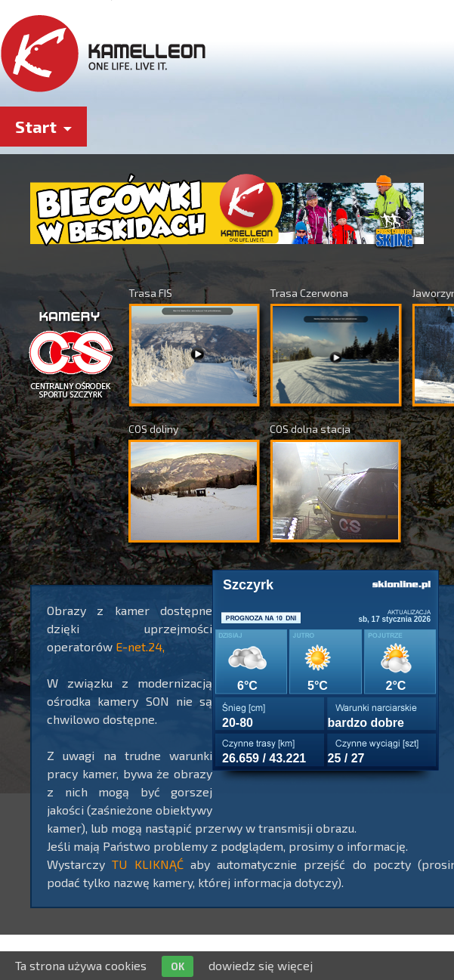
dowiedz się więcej (261, 965)
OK (178, 966)
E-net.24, (140, 646)
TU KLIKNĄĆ (147, 864)
